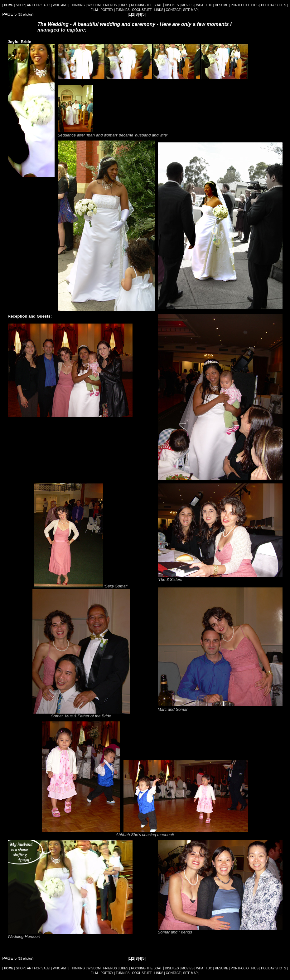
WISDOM (94, 5)
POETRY (107, 10)
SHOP (20, 5)
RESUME (222, 5)
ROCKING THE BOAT (146, 5)
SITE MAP (190, 10)
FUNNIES (123, 10)
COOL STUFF (142, 10)
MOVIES (188, 5)
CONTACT (173, 10)
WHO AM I (60, 5)
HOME (9, 5)
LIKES (124, 5)
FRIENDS (110, 5)
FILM (94, 10)
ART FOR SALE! (39, 5)
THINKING (78, 5)
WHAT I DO (204, 5)
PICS (255, 5)
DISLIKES (172, 5)
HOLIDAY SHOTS (273, 5)
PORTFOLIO (240, 5)
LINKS (159, 10)
